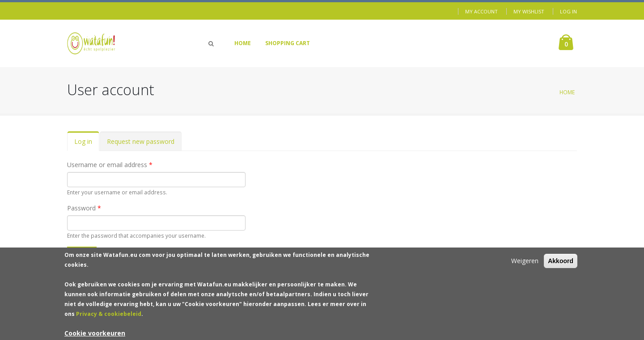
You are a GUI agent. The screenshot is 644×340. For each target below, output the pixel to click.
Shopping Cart (288, 43)
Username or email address (110, 165)
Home (243, 43)
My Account (481, 11)
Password (84, 208)
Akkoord (561, 264)
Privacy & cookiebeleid (109, 317)
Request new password (141, 141)
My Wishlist (529, 11)
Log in (568, 11)
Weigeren (525, 264)
